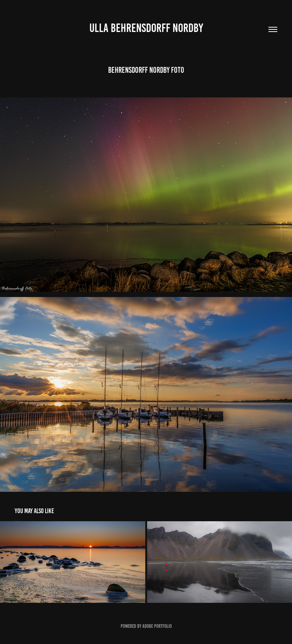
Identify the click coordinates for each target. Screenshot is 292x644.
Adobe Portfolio (157, 626)
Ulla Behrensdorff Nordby (146, 28)
